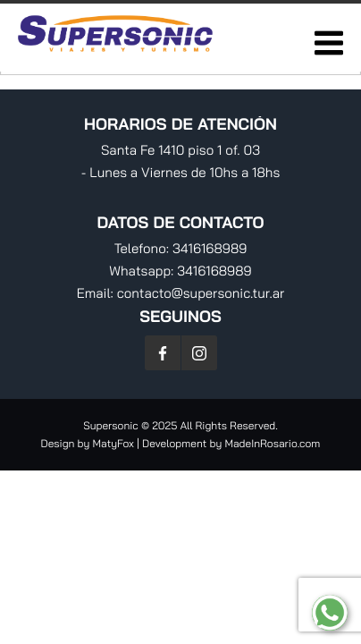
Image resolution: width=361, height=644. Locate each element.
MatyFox (113, 443)
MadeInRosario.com (272, 443)
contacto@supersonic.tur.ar (201, 293)
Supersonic (112, 425)
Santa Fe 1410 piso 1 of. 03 (180, 150)
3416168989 (210, 248)
